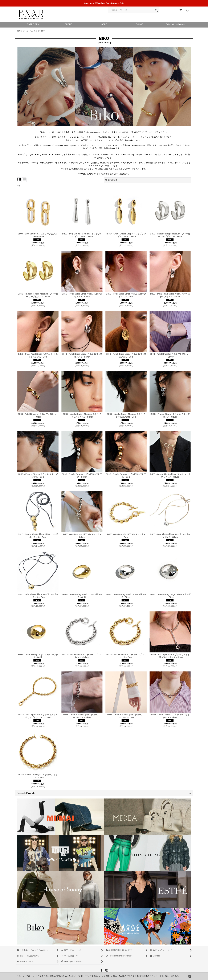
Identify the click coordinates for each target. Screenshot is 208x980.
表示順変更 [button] (111, 180)
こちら (176, 976)
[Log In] (187, 10)
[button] (140, 25)
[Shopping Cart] (180, 10)
